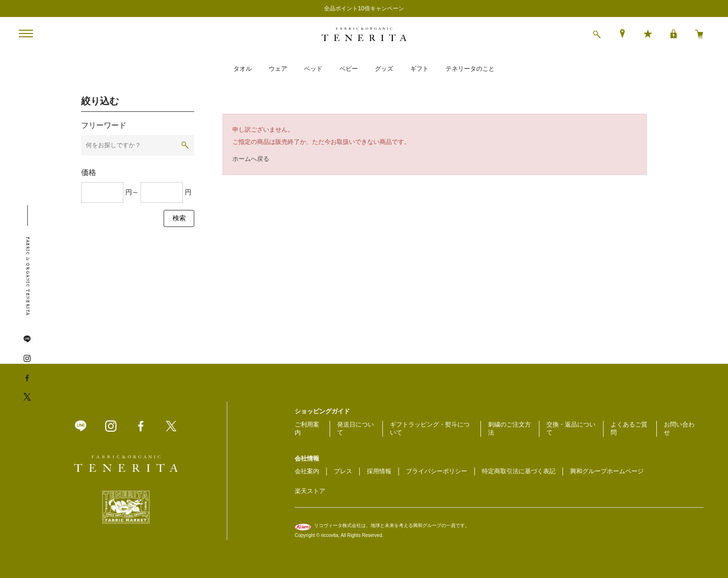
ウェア (278, 69)
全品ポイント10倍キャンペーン (364, 8)
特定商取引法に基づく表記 (519, 471)
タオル (243, 69)
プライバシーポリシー (437, 471)
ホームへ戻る (251, 159)
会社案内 (307, 471)
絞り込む (100, 101)
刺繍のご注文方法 (509, 428)
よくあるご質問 (629, 428)
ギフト (419, 69)
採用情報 (379, 471)
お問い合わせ (679, 428)
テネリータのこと (470, 69)
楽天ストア (310, 491)
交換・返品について (571, 428)
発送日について (356, 428)
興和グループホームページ (607, 471)
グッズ (384, 69)
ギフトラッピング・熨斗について (430, 428)
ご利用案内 (307, 428)
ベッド (313, 69)
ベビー (349, 69)
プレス (343, 471)
